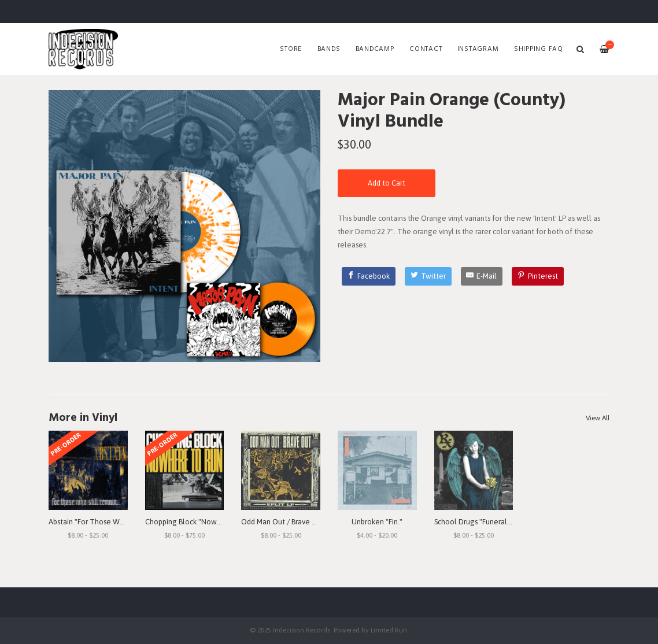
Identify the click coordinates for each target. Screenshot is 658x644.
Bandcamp (375, 49)
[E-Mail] (482, 276)
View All (598, 418)
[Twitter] (428, 276)
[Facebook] (369, 276)
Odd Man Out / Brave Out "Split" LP (298, 522)
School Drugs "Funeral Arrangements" (497, 522)
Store (291, 49)
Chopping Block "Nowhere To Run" (203, 522)
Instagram (478, 49)
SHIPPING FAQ (539, 49)
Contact (426, 49)
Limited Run (389, 630)
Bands (329, 49)
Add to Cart (387, 183)
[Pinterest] (538, 276)
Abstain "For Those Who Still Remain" (111, 522)
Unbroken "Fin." (377, 522)
